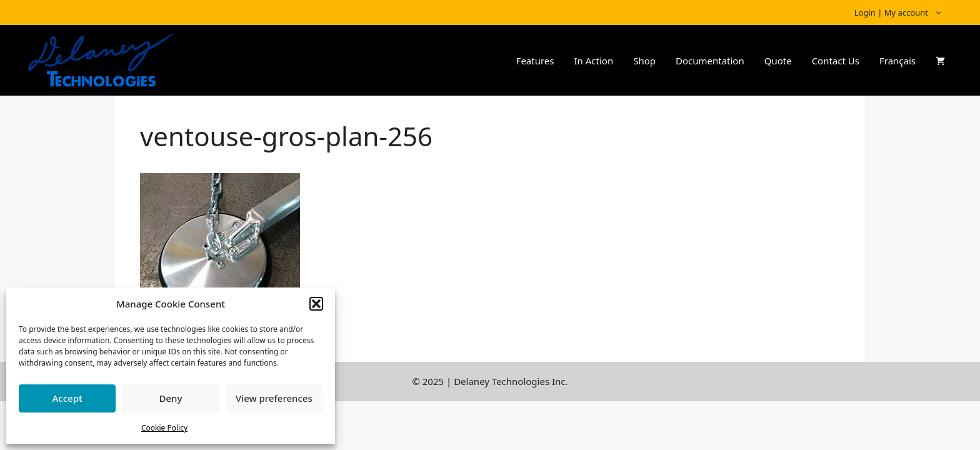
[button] (316, 304)
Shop (644, 61)
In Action (593, 61)
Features (535, 61)
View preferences (274, 398)
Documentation (710, 61)
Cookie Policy (164, 428)
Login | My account (905, 12)
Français (897, 61)
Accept (67, 398)
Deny (171, 398)
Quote (778, 61)
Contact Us (836, 61)
